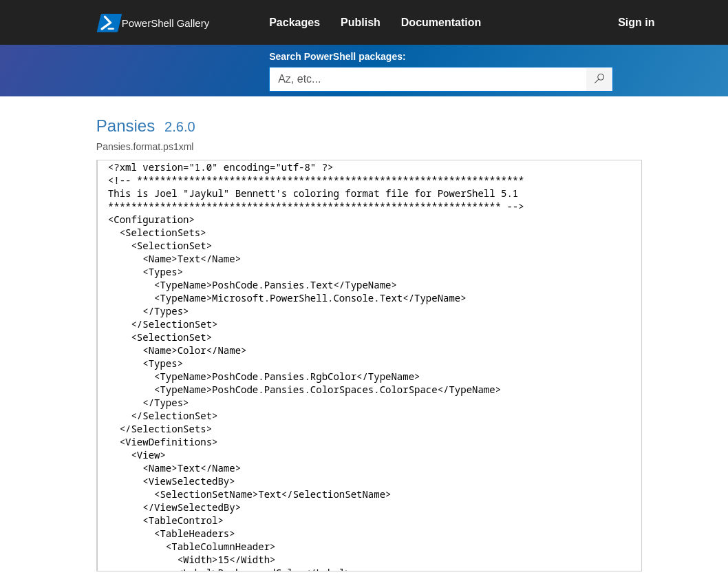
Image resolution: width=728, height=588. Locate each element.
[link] (305, 23)
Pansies (126, 126)
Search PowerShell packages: (337, 56)
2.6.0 (180, 127)
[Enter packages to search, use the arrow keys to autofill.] (428, 79)
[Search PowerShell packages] (600, 79)
